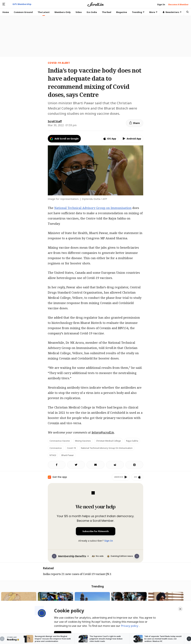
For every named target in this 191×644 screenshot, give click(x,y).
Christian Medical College (108, 441)
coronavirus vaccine (60, 441)
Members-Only (63, 12)
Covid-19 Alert (59, 63)
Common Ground (23, 12)
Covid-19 (71, 448)
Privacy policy (130, 626)
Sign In (109, 541)
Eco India (92, 12)
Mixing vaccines (83, 441)
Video (79, 12)
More (153, 12)
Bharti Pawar (68, 455)
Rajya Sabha (132, 441)
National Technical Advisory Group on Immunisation (93, 208)
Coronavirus (56, 448)
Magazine (122, 12)
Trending (138, 12)
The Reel (107, 12)
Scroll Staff (55, 121)
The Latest (44, 12)
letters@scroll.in (103, 432)
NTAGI (53, 455)
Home (6, 12)
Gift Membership (22, 4)
